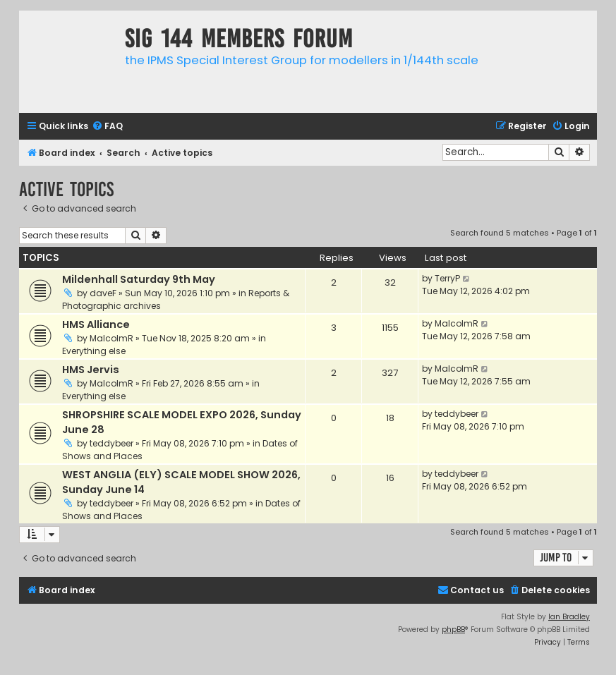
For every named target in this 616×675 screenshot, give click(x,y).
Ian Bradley (569, 617)
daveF (103, 293)
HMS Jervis (91, 370)
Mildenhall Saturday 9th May (139, 279)
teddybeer (111, 443)
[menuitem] (107, 127)
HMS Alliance (96, 324)
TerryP (447, 278)
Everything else (94, 351)
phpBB (453, 630)
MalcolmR (111, 338)
